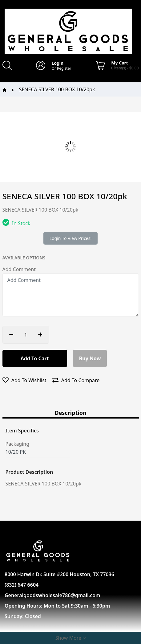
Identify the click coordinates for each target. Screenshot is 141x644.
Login (57, 63)
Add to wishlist (24, 380)
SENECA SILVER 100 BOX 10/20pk (57, 89)
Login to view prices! (70, 238)
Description (70, 413)
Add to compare (76, 380)
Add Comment (19, 269)
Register (64, 68)
